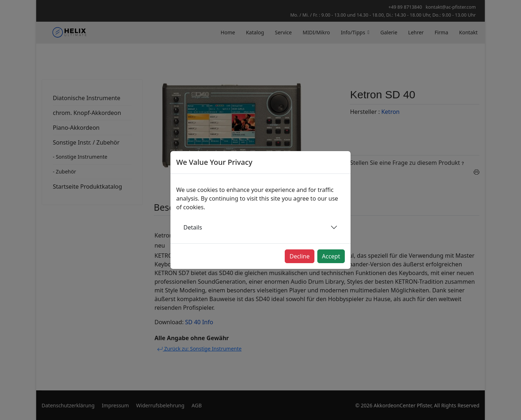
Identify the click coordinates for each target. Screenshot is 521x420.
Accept (331, 256)
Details (193, 227)
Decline (300, 256)
